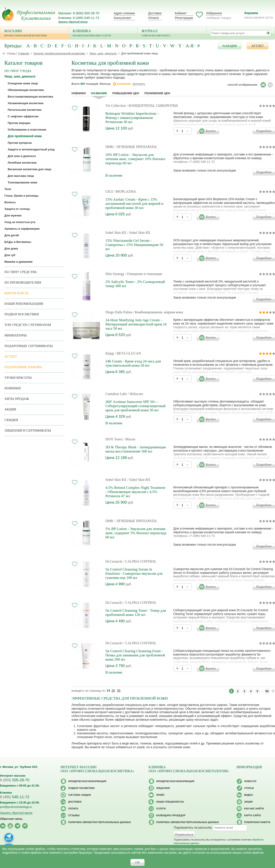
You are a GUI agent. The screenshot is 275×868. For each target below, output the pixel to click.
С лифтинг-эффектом (23, 116)
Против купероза (20, 143)
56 (119, 691)
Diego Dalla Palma (119, 312)
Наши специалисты (170, 802)
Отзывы (74, 815)
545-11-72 (15, 797)
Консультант (123, 18)
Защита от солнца (17, 209)
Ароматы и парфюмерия (22, 229)
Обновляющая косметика (26, 90)
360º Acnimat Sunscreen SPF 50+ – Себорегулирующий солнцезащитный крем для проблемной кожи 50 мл (135, 406)
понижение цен (157, 93)
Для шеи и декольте (22, 156)
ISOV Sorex (114, 439)
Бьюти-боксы (16, 293)
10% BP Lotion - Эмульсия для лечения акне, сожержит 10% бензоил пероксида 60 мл (135, 159)
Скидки (11, 420)
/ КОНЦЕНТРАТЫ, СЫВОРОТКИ (152, 106)
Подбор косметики (22, 314)
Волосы (10, 202)
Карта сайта (253, 815)
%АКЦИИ (230, 46)
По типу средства (21, 272)
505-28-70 (15, 780)
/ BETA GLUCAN (128, 353)
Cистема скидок (80, 795)
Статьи (249, 788)
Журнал (172, 33)
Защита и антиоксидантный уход (31, 149)
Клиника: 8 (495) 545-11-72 (79, 18)
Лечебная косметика (22, 163)
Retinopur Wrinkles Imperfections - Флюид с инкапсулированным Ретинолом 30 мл (132, 118)
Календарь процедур (171, 815)
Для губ (10, 255)
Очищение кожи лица (23, 83)
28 (113, 691)
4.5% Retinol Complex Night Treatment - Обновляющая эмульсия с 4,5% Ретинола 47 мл (135, 492)
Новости (250, 781)
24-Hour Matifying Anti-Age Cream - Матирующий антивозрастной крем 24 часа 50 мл (136, 324)
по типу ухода (18, 71)
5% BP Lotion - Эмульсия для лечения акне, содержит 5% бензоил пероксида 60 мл (136, 533)
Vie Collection (116, 106)
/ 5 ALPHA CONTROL (140, 561)
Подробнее (264, 131)
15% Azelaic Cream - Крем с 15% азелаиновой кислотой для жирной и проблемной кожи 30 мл (134, 204)
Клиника (103, 33)
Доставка (155, 13)
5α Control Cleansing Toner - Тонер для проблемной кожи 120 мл (136, 613)
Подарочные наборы (23, 367)
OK (137, 862)
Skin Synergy (115, 274)
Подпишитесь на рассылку (193, 827)
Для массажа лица (21, 176)
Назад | (12, 53)
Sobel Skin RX (116, 233)
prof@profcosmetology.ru (16, 807)
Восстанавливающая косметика (30, 97)
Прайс (160, 795)
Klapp (110, 353)
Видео (249, 795)
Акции (10, 409)
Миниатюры (16, 335)
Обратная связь (11, 819)
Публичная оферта (257, 822)
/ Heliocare (135, 394)
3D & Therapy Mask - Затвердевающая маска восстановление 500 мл (136, 449)
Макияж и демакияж (18, 262)
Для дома (11, 248)
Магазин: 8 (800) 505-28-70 (79, 13)
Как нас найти (254, 809)
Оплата (154, 18)
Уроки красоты (18, 378)
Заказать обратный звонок (73, 22)
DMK (109, 147)
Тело (8, 189)
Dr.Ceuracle (114, 561)
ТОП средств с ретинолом (28, 325)
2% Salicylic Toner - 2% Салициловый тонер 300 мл (135, 284)
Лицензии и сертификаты (28, 430)
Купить (211, 131)
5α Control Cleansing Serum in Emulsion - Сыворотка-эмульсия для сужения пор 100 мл (134, 573)
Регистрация (184, 18)
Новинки (79, 93)
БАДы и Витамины (18, 242)
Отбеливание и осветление (27, 130)
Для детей (12, 235)
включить (139, 84)
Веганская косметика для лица (29, 169)
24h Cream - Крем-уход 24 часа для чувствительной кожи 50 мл (133, 363)
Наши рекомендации (24, 304)
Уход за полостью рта (20, 222)
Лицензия (163, 788)
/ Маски (129, 439)
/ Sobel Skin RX (139, 233)
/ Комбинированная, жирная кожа (158, 312)
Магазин (35, 33)
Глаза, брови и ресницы (21, 196)
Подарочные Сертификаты (29, 346)
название (99, 93)
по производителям (23, 283)
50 (267, 691)
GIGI (109, 191)
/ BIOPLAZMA (125, 191)
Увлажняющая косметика (26, 103)
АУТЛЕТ (258, 46)
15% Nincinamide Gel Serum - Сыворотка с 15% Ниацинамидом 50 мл (134, 245)
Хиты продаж (17, 399)
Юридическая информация (87, 781)
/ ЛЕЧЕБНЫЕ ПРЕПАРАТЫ (136, 147)
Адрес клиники (124, 13)
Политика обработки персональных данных (100, 822)
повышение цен (126, 93)
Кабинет (181, 13)
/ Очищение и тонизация (144, 274)
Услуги (161, 809)
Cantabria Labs (116, 394)
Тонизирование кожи (22, 182)
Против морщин (19, 123)
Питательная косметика (25, 110)
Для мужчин (13, 215)
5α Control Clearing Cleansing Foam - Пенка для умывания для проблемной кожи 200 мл (135, 655)
